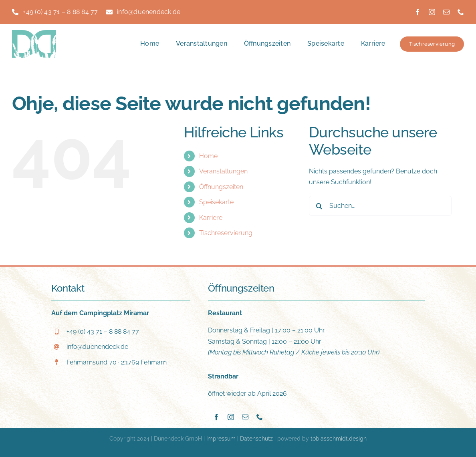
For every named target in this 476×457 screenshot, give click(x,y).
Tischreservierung (226, 233)
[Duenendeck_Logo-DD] (34, 33)
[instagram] (432, 12)
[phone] (461, 12)
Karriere (211, 218)
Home (208, 156)
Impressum (221, 439)
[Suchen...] (380, 206)
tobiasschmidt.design (339, 439)
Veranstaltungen (223, 171)
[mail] (446, 12)
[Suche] (319, 206)
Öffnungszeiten (221, 187)
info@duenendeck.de (97, 347)
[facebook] (418, 12)
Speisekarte (216, 202)
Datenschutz (256, 439)
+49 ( (103, 331)
